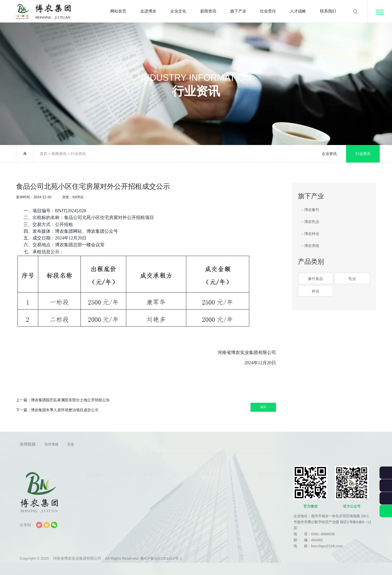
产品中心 (92, 535)
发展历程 (92, 519)
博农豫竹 (179, 487)
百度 (70, 444)
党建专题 (92, 527)
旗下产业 (238, 11)
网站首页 (118, 11)
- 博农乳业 (311, 222)
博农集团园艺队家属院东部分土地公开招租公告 (70, 400)
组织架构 (92, 511)
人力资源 (237, 495)
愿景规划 (121, 503)
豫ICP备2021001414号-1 (161, 565)
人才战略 (298, 11)
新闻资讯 (208, 11)
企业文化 (178, 11)
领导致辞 (92, 495)
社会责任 (268, 11)
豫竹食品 (315, 279)
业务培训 (237, 503)
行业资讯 (78, 154)
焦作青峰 (51, 444)
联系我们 (328, 11)
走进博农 (148, 11)
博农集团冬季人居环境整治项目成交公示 (65, 410)
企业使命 (121, 495)
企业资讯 (329, 154)
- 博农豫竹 (311, 210)
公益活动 (208, 495)
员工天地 (121, 519)
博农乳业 (179, 495)
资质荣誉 (92, 503)
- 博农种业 (311, 234)
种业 (315, 291)
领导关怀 (121, 511)
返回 (256, 405)
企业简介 (92, 487)
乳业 (352, 279)
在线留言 (266, 495)
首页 (43, 154)
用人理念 (237, 487)
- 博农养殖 (311, 246)
